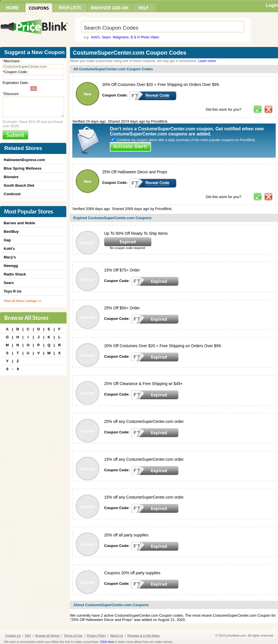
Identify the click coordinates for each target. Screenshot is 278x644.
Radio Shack (15, 274)
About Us (117, 635)
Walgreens (121, 37)
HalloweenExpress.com (24, 160)
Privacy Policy (96, 635)
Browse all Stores (48, 635)
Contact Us (13, 635)
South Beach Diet (19, 185)
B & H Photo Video (145, 37)
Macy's (10, 257)
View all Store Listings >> (22, 301)
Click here (107, 642)
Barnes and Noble (19, 223)
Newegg (11, 266)
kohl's (96, 37)
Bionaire (11, 177)
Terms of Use (73, 635)
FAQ (28, 635)
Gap (7, 240)
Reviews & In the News (144, 635)
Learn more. (208, 61)
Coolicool (12, 194)
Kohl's (9, 249)
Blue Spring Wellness (23, 168)
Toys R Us (13, 291)
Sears (106, 37)
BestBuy (11, 232)
